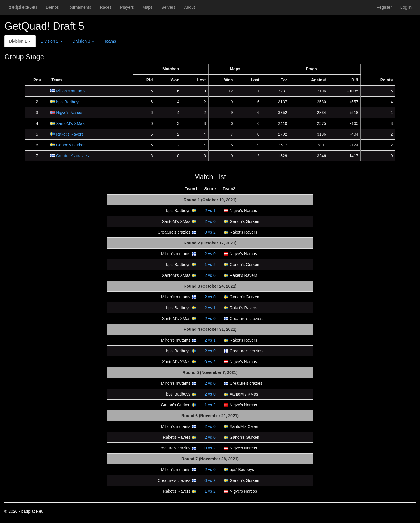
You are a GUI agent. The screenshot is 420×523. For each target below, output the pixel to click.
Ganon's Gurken (71, 145)
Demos (52, 7)
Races (106, 7)
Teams (110, 41)
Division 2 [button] (52, 41)
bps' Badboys (68, 102)
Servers (168, 7)
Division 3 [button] (83, 41)
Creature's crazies (72, 156)
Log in (406, 7)
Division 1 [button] (20, 41)
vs (210, 211)
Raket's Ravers (70, 134)
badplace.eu (23, 7)
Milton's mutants (71, 91)
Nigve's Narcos (70, 113)
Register (384, 7)
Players (127, 7)
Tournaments (79, 7)
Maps (148, 7)
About (189, 7)
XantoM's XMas (70, 123)
